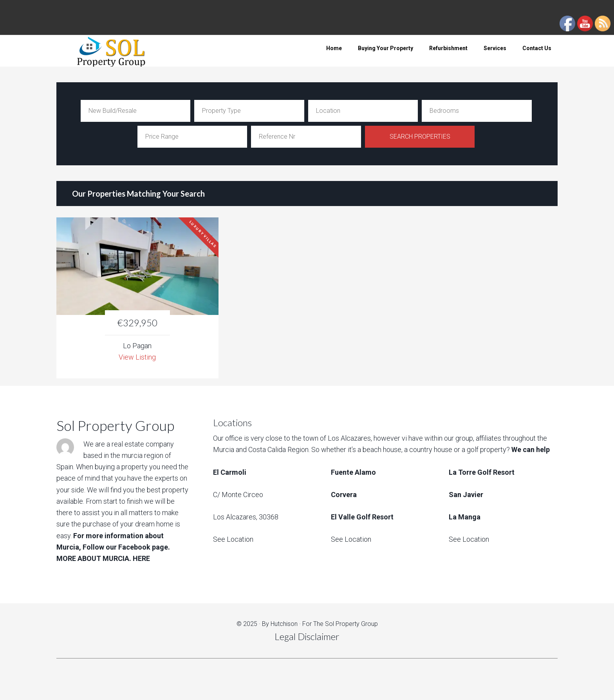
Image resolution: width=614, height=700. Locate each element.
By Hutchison (280, 624)
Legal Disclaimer (307, 636)
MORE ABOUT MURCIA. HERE (103, 558)
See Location (233, 539)
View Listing (137, 357)
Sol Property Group (119, 51)
